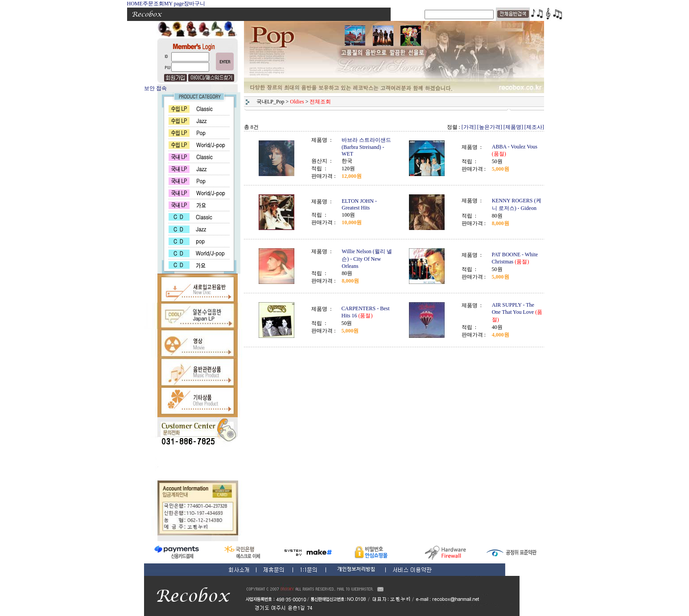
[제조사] (534, 127)
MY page (174, 4)
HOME (135, 4)
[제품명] (513, 127)
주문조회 (153, 4)
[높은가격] (490, 127)
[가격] (469, 127)
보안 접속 (155, 88)
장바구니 (194, 4)
